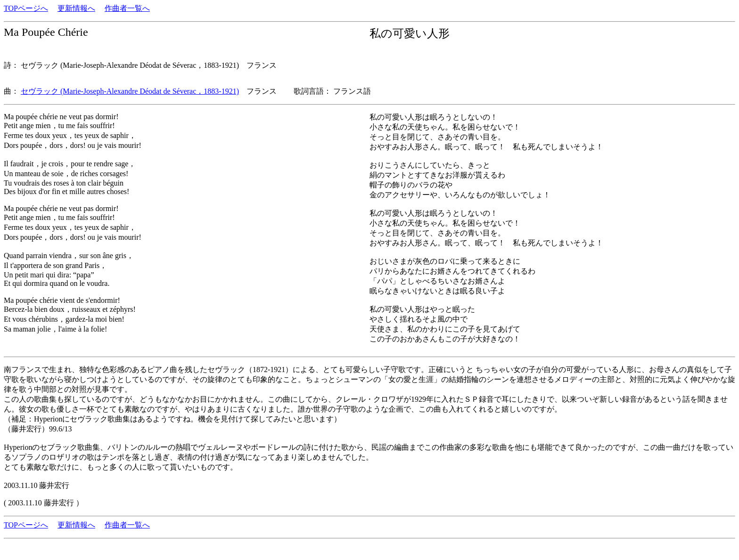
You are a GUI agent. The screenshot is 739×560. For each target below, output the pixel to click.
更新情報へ (76, 8)
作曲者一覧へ (127, 8)
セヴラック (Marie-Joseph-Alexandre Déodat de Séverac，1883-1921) (130, 91)
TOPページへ (26, 8)
